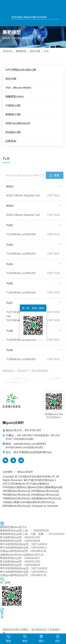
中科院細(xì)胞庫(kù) (15, 486)
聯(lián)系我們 (25, 471)
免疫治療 (35, 51)
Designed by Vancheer (45, 505)
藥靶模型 (21, 51)
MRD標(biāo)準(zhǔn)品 (17, 505)
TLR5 (9, 287)
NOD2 (10, 209)
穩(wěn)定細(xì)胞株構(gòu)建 (45, 486)
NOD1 (10, 190)
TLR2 (9, 229)
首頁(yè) (7, 51)
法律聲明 (7, 471)
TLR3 (9, 248)
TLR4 (9, 267)
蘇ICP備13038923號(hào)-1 (40, 479)
